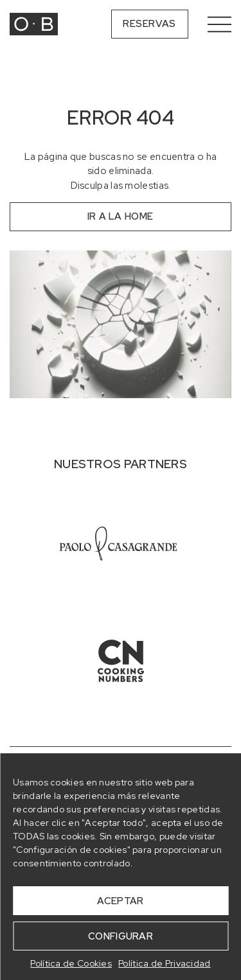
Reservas (149, 24)
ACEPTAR (120, 901)
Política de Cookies (71, 963)
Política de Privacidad (165, 963)
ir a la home (121, 216)
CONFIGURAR (121, 936)
